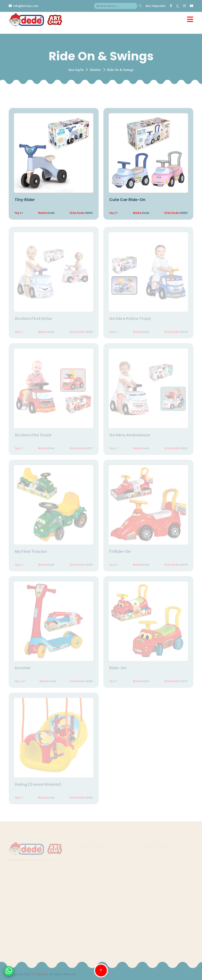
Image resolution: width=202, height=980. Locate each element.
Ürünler (95, 71)
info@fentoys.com (26, 6)
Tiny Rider (25, 200)
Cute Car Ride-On (127, 200)
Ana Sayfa (76, 71)
